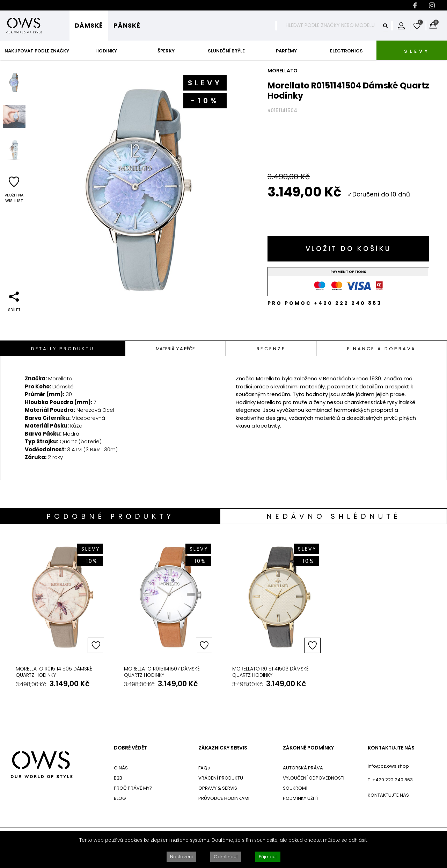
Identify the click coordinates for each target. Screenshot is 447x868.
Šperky (166, 51)
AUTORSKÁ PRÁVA (303, 768)
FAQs (204, 768)
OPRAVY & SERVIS (218, 788)
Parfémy (286, 51)
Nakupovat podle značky (37, 51)
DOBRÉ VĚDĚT (130, 748)
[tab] (63, 348)
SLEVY (417, 51)
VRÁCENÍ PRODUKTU (221, 778)
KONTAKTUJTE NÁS (391, 748)
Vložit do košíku (349, 249)
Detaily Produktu (63, 349)
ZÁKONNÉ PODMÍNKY (308, 748)
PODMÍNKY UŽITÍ (300, 798)
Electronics (346, 51)
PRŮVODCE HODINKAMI (224, 798)
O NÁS (121, 768)
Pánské (127, 25)
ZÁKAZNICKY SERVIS (223, 748)
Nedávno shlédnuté (334, 516)
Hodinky (106, 51)
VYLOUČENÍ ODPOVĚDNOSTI (314, 778)
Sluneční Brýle (226, 51)
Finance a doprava (382, 349)
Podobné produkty (110, 516)
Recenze (271, 349)
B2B (118, 778)
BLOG (120, 798)
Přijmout (268, 857)
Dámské (89, 25)
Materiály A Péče (175, 349)
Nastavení (181, 857)
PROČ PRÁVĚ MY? (133, 788)
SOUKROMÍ (295, 788)
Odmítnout (226, 857)
